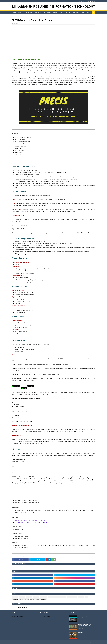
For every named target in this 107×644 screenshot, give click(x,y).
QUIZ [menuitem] (83, 12)
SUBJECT (23, 556)
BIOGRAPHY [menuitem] (20, 12)
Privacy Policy (88, 642)
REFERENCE (27, 599)
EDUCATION (51, 597)
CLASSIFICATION (18, 556)
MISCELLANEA (81, 597)
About (17, 1)
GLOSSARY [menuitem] (55, 12)
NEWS (86, 597)
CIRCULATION (36, 597)
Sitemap (94, 642)
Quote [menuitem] (89, 12)
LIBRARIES (64, 597)
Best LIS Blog (48, 642)
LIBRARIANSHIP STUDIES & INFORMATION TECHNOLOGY (54, 6)
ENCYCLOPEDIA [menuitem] (48, 12)
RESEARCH (32, 599)
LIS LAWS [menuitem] (68, 12)
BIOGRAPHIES (22, 597)
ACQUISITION (15, 597)
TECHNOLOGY (44, 599)
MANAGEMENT (74, 597)
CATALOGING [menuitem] (29, 12)
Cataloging (80, 632)
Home (13, 1)
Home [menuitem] (14, 12)
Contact (21, 1)
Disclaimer (82, 642)
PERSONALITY (15, 599)
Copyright (68, 642)
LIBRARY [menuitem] (62, 12)
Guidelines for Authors (28, 1)
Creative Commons (75, 642)
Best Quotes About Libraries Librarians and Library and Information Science (84, 626)
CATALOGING (29, 597)
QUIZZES (21, 599)
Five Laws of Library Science (84, 616)
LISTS (68, 597)
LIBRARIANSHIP (58, 597)
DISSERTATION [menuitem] (38, 12)
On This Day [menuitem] (76, 12)
